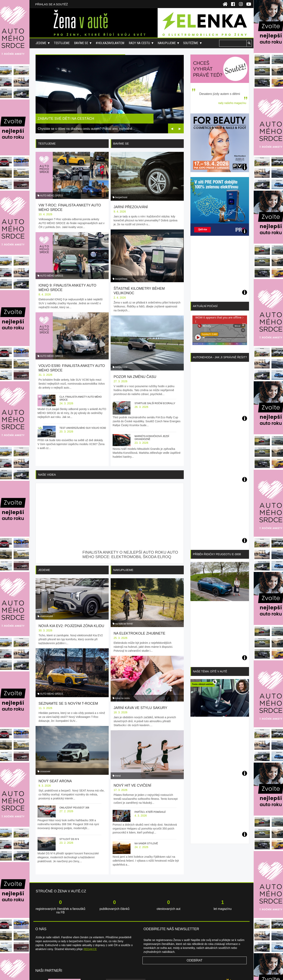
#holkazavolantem (110, 43)
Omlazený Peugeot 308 (74, 766)
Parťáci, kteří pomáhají (150, 766)
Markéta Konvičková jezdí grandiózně (152, 405)
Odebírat (195, 928)
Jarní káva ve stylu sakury (140, 669)
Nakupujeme (167, 43)
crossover (45, 730)
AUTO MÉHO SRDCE (52, 190)
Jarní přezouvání (131, 199)
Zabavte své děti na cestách (66, 119)
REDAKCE (90, 917)
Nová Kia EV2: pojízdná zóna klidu (71, 600)
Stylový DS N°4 (69, 797)
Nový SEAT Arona (55, 739)
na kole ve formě (124, 590)
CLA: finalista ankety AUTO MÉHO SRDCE (81, 381)
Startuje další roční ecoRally (155, 370)
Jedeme (41, 43)
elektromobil (46, 590)
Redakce (203, 972)
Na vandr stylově (146, 797)
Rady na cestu (139, 43)
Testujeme (62, 43)
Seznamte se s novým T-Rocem (68, 669)
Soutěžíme (191, 43)
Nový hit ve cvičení (132, 739)
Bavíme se (81, 43)
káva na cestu (122, 660)
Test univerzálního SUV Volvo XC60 (83, 410)
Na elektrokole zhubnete (139, 600)
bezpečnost (121, 190)
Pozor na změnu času (135, 344)
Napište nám (189, 972)
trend (118, 730)
